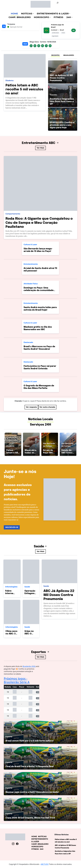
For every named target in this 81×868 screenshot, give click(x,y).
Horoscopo (42, 17)
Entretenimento (31, 264)
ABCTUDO (45, 864)
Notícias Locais (40, 419)
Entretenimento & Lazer (53, 14)
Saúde (40, 547)
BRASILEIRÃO (69, 55)
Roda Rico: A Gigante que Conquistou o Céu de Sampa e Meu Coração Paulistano (39, 223)
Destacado (28, 342)
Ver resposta (31, 407)
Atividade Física (31, 284)
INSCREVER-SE (12, 527)
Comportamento (13, 214)
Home (14, 14)
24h (69, 17)
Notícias (27, 14)
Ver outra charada (47, 407)
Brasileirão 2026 (29, 666)
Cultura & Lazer (30, 245)
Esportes (40, 652)
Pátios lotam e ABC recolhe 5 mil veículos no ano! (24, 90)
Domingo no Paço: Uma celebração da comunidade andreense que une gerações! (40, 290)
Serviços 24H (40, 425)
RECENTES (55, 55)
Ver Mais (40, 148)
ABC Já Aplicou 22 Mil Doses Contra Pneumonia (59, 595)
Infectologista (11, 587)
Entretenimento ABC (41, 143)
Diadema (9, 81)
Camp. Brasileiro (20, 17)
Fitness (58, 17)
